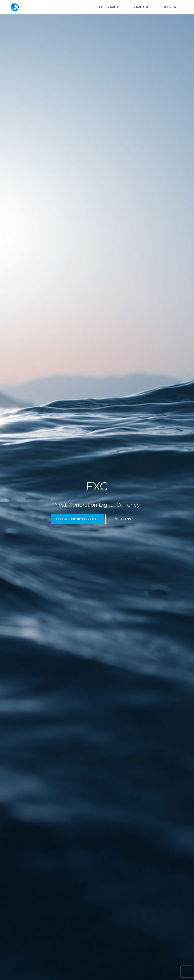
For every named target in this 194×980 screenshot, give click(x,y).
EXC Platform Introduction (77, 519)
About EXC (113, 7)
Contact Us (170, 7)
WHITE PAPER (124, 519)
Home (99, 7)
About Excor (141, 7)
